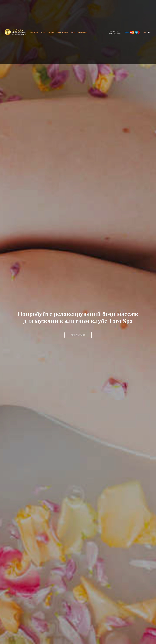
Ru (145, 32)
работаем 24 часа (115, 33)
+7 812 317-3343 (114, 31)
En (149, 32)
